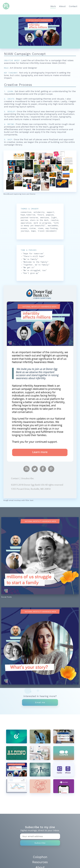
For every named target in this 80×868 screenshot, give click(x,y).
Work (53, 6)
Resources (40, 862)
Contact (73, 6)
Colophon (40, 857)
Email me (40, 702)
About (62, 6)
